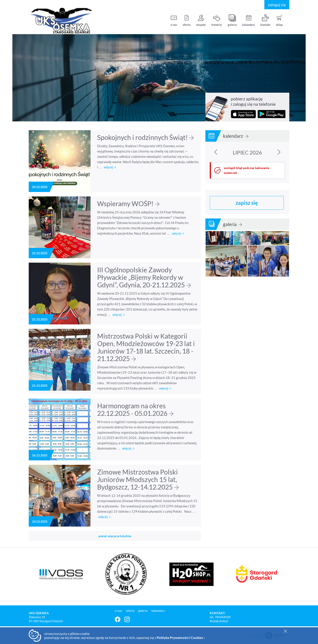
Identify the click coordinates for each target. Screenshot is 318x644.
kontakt (265, 20)
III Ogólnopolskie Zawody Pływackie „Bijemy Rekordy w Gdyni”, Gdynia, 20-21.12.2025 (144, 277)
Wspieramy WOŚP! (128, 203)
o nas (174, 20)
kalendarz (249, 20)
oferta (187, 20)
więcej (110, 167)
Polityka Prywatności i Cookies (181, 638)
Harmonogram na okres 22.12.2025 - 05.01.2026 (135, 409)
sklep (279, 20)
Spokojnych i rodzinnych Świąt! (145, 137)
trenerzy (217, 20)
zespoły (201, 20)
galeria (232, 20)
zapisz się (247, 203)
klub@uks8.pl (219, 621)
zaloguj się (277, 5)
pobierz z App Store (243, 114)
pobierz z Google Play (272, 114)
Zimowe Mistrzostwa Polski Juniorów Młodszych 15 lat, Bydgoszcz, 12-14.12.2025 (138, 479)
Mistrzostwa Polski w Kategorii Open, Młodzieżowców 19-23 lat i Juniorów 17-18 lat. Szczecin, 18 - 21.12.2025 (146, 347)
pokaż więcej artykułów (115, 536)
